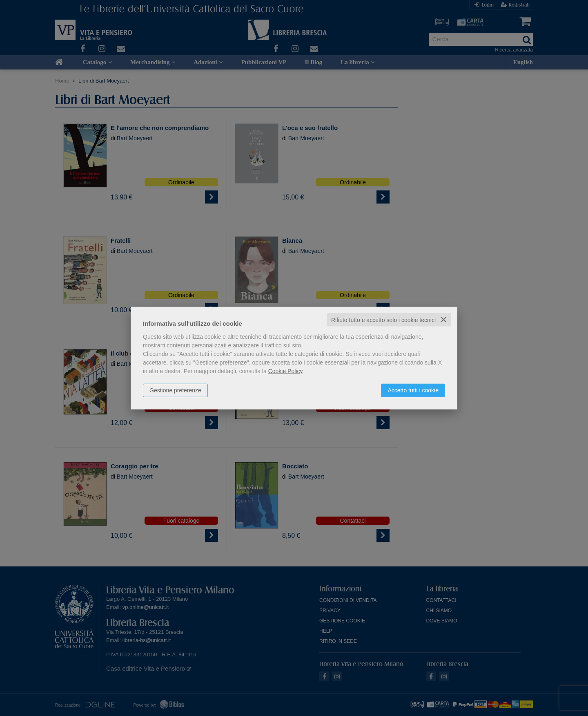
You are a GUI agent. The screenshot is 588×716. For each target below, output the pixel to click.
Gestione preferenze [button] (175, 390)
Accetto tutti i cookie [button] (413, 390)
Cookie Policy (285, 371)
